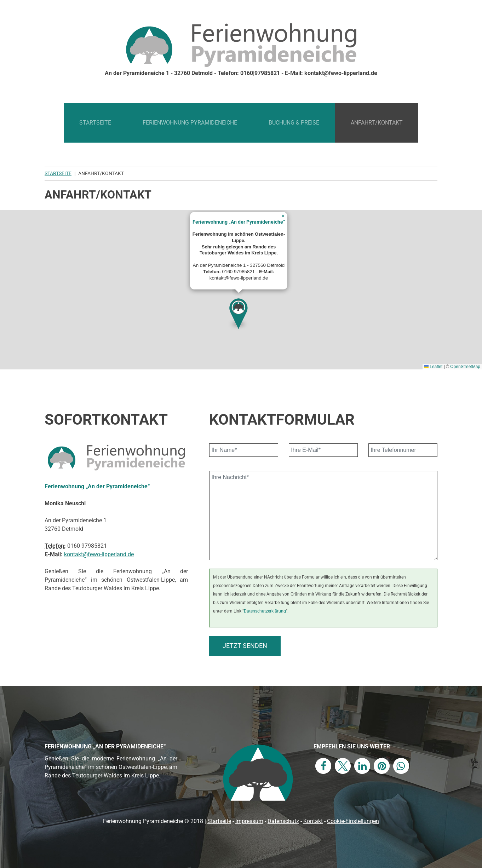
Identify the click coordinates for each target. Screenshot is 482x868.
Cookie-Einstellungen (353, 821)
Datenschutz (283, 821)
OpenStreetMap (465, 367)
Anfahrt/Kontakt (377, 123)
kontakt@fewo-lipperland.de (99, 554)
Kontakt (313, 821)
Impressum (249, 821)
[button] (239, 312)
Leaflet (433, 367)
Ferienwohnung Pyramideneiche (190, 123)
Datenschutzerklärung (265, 611)
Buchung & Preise (294, 123)
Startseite (95, 123)
